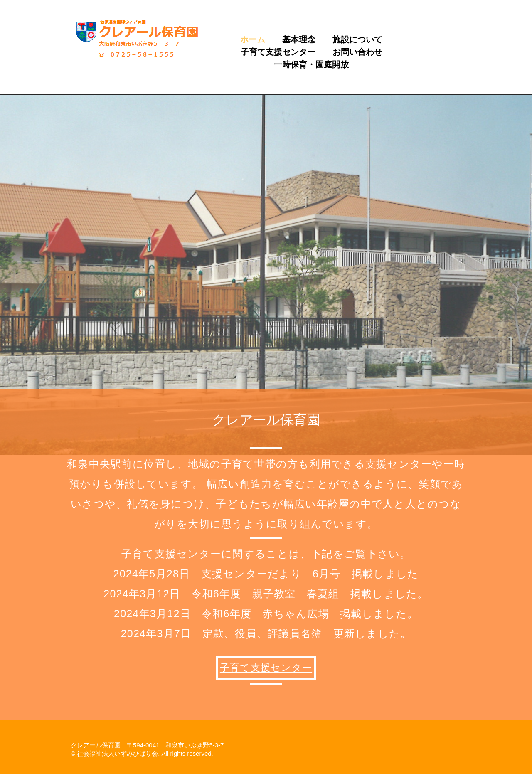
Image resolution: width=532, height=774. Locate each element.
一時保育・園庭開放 (311, 64)
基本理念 (299, 39)
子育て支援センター (278, 52)
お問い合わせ (357, 52)
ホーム (253, 39)
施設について (357, 39)
